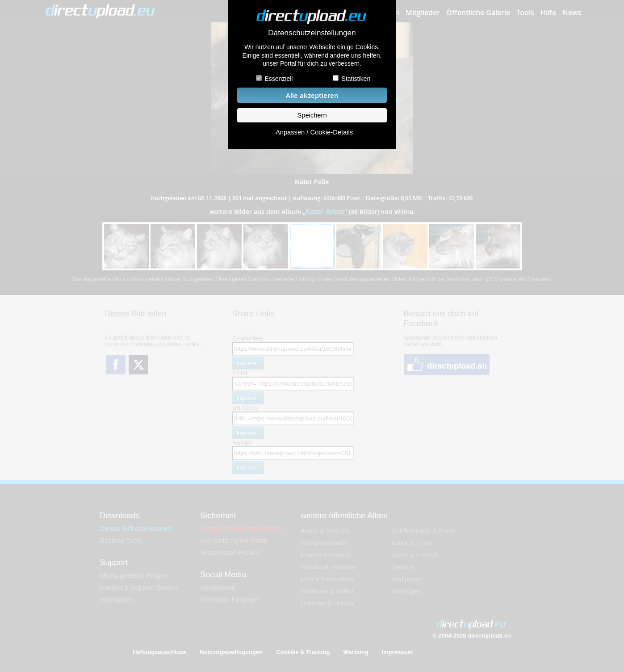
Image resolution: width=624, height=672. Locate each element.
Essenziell (278, 79)
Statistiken (356, 79)
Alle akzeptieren (312, 95)
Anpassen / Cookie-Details (314, 132)
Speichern (312, 115)
